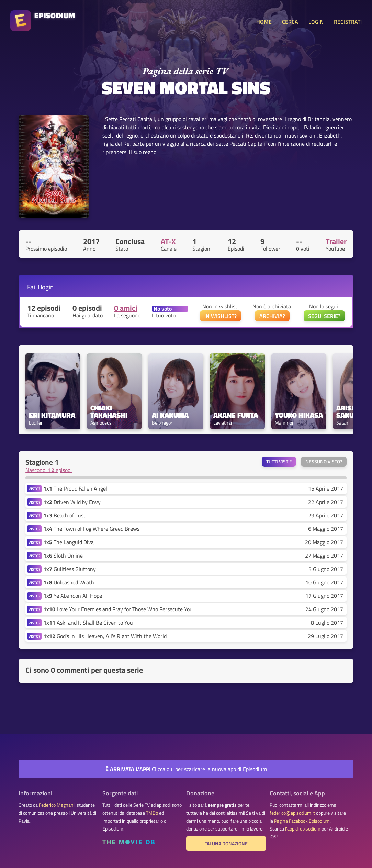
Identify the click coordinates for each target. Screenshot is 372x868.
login (47, 287)
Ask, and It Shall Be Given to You (88, 623)
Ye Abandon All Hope (73, 596)
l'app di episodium (303, 829)
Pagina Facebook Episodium (302, 821)
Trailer (336, 241)
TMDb (152, 813)
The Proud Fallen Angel (75, 488)
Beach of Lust (64, 515)
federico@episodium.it (292, 813)
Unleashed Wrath (69, 582)
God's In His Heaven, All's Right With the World (105, 636)
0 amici (126, 308)
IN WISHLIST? (221, 316)
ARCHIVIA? (272, 316)
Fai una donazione (226, 844)
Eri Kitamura (52, 415)
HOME (264, 22)
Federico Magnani (57, 805)
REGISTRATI (348, 22)
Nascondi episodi (49, 470)
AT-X (168, 241)
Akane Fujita (236, 415)
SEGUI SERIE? (324, 316)
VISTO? (34, 489)
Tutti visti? (279, 462)
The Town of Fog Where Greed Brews (91, 529)
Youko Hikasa (299, 415)
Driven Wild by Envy (72, 502)
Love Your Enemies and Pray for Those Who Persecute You (118, 609)
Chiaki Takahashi (109, 411)
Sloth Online (63, 556)
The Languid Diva (69, 542)
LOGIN (316, 22)
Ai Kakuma (170, 415)
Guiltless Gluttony (70, 569)
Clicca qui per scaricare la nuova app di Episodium (186, 769)
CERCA (290, 22)
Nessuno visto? (324, 462)
